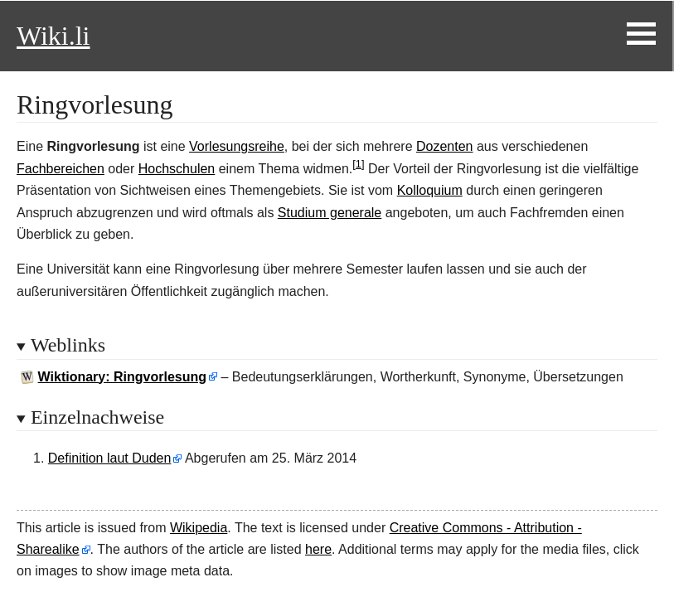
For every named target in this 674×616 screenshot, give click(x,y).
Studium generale (330, 213)
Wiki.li (53, 36)
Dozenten (445, 146)
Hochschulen (177, 169)
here (318, 549)
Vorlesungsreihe (237, 146)
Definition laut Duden (110, 458)
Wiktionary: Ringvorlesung (122, 377)
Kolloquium (430, 190)
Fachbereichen (61, 169)
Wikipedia (199, 528)
